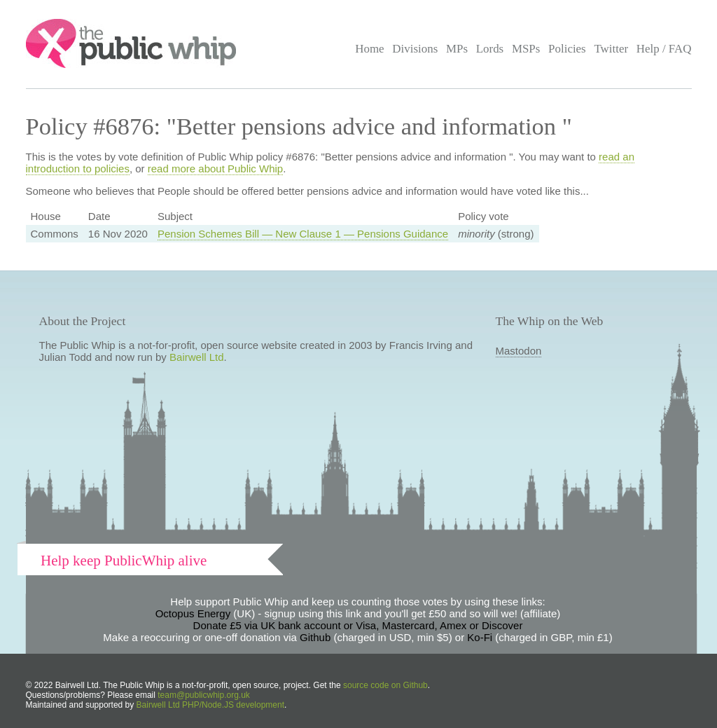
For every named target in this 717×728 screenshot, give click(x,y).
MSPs (526, 49)
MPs (457, 49)
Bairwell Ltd (197, 357)
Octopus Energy (193, 613)
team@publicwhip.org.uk (204, 695)
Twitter (611, 49)
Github (315, 637)
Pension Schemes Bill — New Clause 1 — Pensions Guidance (303, 234)
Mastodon (519, 351)
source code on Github (385, 685)
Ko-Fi (480, 637)
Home (369, 49)
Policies (567, 49)
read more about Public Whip (215, 169)
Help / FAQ (664, 49)
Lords (490, 49)
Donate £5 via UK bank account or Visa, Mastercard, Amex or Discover (358, 625)
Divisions (415, 49)
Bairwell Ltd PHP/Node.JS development (210, 705)
